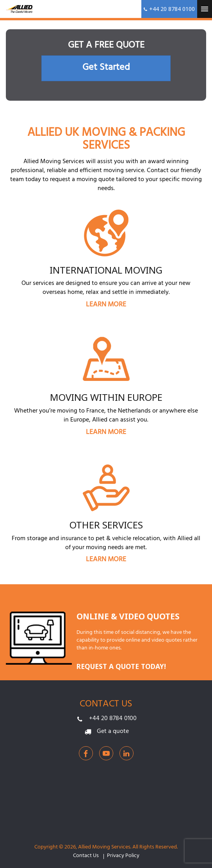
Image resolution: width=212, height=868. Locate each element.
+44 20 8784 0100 (113, 719)
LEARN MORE (106, 305)
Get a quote (113, 732)
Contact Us (86, 856)
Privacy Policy (123, 856)
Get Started (106, 68)
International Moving (106, 270)
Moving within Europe (106, 397)
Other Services (106, 525)
